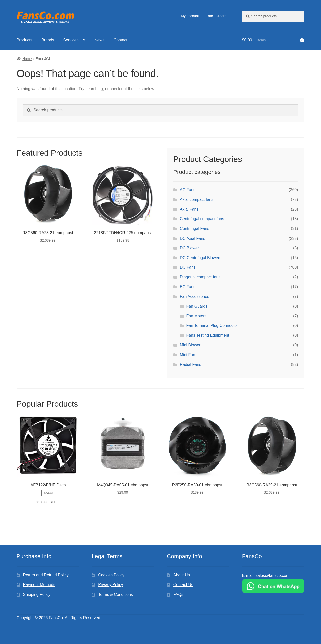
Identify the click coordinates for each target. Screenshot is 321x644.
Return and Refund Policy (46, 575)
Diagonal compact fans (200, 277)
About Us (182, 575)
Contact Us (183, 585)
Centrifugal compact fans (202, 219)
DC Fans (188, 267)
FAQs (178, 594)
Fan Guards (197, 306)
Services (71, 40)
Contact (121, 40)
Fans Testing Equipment (208, 335)
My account (190, 16)
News (99, 40)
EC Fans (188, 287)
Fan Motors (196, 316)
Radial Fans (190, 364)
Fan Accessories (194, 296)
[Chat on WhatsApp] (273, 586)
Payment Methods (39, 585)
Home (27, 59)
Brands (48, 40)
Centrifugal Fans (194, 229)
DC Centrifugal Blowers (201, 258)
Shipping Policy (36, 594)
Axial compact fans (197, 199)
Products (24, 40)
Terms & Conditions (115, 594)
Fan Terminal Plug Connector (212, 326)
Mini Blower (190, 345)
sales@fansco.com (272, 576)
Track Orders (216, 16)
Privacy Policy (111, 585)
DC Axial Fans (192, 238)
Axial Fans (189, 209)
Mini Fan (187, 355)
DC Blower (189, 248)
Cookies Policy (111, 575)
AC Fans (188, 190)
